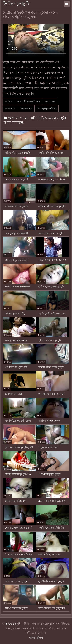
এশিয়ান (9, 102)
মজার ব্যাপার (26, 109)
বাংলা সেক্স (50, 102)
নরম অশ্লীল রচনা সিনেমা (28, 102)
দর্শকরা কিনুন (36, 638)
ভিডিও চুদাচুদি (16, 4)
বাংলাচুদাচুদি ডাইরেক (47, 109)
